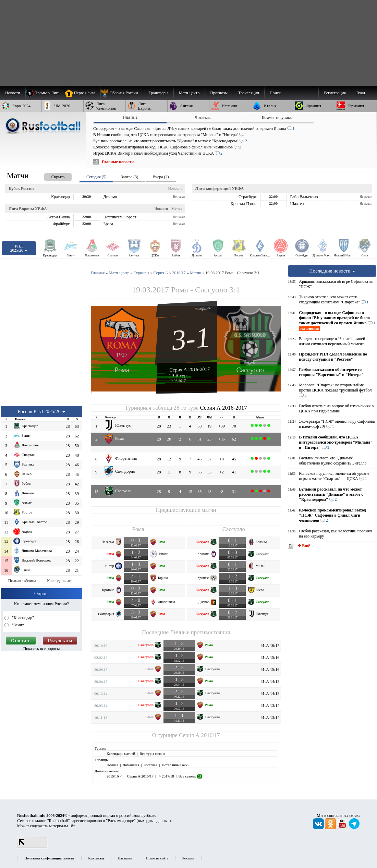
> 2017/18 (166, 776)
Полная (112, 765)
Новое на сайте (157, 858)
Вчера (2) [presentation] (161, 177)
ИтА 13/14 (270, 706)
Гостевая (150, 765)
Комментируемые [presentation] (277, 118)
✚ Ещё (303, 546)
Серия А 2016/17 (199, 735)
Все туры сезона (152, 754)
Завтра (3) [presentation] (130, 177)
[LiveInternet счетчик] (32, 847)
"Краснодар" (22, 618)
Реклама (188, 858)
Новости (175, 188)
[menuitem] (122, 93)
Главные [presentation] (130, 117)
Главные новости (118, 162)
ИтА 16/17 (270, 646)
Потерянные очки (176, 765)
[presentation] (51, 176)
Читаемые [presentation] (203, 118)
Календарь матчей (121, 754)
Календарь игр (60, 581)
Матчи (177, 208)
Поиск (275, 93)
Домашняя (131, 765)
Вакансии (125, 858)
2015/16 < (115, 776)
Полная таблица (22, 581)
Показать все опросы (42, 649)
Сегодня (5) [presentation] (96, 177)
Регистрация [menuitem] (335, 93)
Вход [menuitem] (361, 93)
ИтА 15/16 (270, 658)
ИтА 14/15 (270, 682)
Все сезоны (190, 776)
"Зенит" (18, 625)
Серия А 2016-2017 (190, 369)
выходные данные (154, 821)
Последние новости (332, 271)
